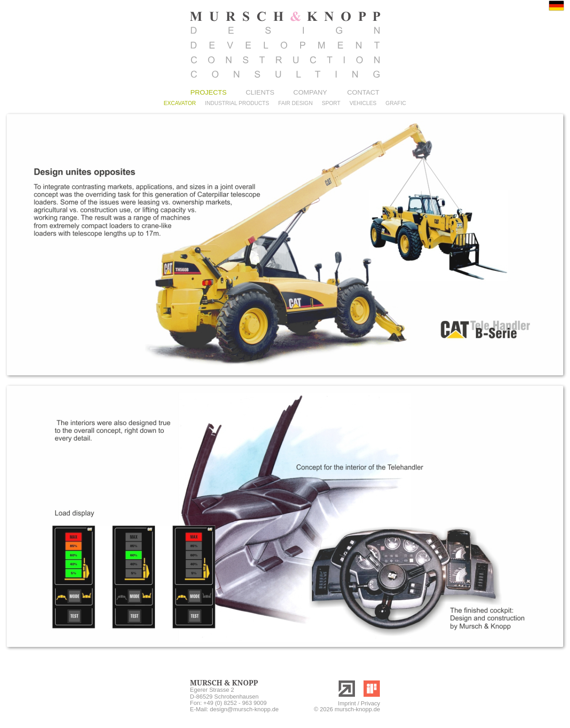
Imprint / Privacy (359, 703)
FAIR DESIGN (296, 103)
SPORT (331, 103)
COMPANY (310, 92)
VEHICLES (363, 103)
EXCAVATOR (180, 103)
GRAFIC (396, 103)
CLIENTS (260, 92)
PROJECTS (209, 92)
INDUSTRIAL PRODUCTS (237, 103)
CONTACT (363, 92)
